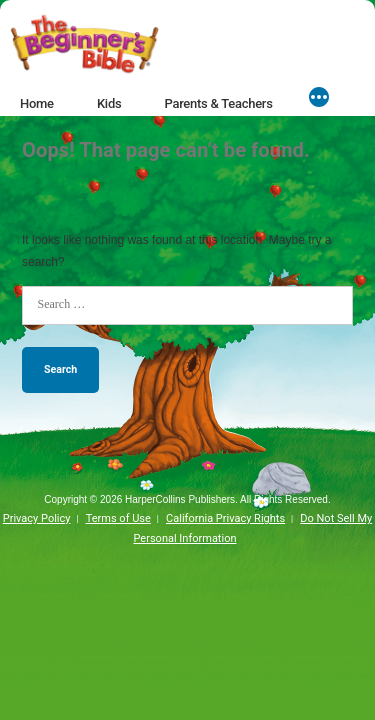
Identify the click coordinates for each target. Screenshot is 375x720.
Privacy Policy (37, 518)
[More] (319, 99)
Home (37, 103)
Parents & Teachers (218, 103)
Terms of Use (118, 518)
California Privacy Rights (225, 518)
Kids (109, 103)
